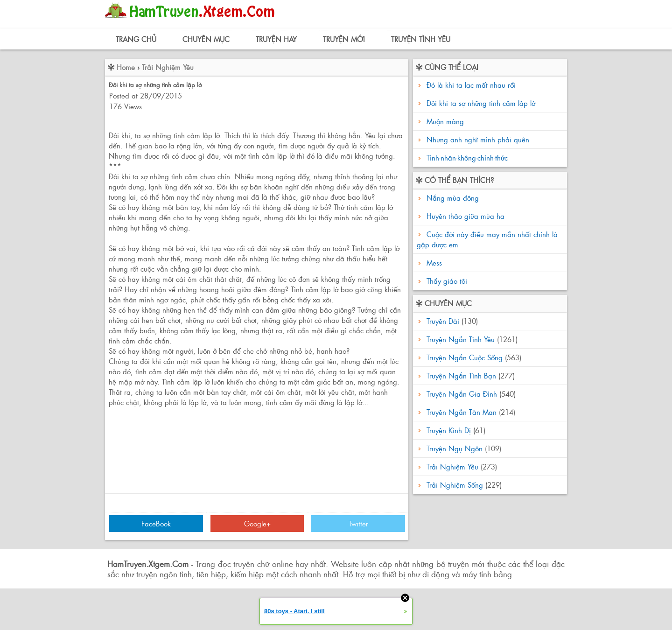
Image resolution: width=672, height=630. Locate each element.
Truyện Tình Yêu (421, 39)
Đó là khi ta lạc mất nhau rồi (471, 85)
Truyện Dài (443, 321)
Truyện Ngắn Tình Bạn (461, 375)
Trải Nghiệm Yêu (168, 67)
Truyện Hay (276, 39)
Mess (433, 262)
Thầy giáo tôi (446, 281)
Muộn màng (445, 121)
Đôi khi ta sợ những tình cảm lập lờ (481, 103)
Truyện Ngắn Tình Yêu (461, 339)
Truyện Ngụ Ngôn (455, 448)
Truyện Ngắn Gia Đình (462, 394)
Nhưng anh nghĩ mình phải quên (478, 139)
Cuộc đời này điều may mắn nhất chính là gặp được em (487, 239)
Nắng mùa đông (451, 198)
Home (126, 67)
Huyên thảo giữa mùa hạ (464, 216)
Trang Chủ (136, 39)
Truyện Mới (344, 39)
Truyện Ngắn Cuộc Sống (465, 357)
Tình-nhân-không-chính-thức (467, 157)
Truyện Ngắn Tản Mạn (462, 412)
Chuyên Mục (206, 39)
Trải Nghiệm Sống (455, 485)
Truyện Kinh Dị (449, 430)
